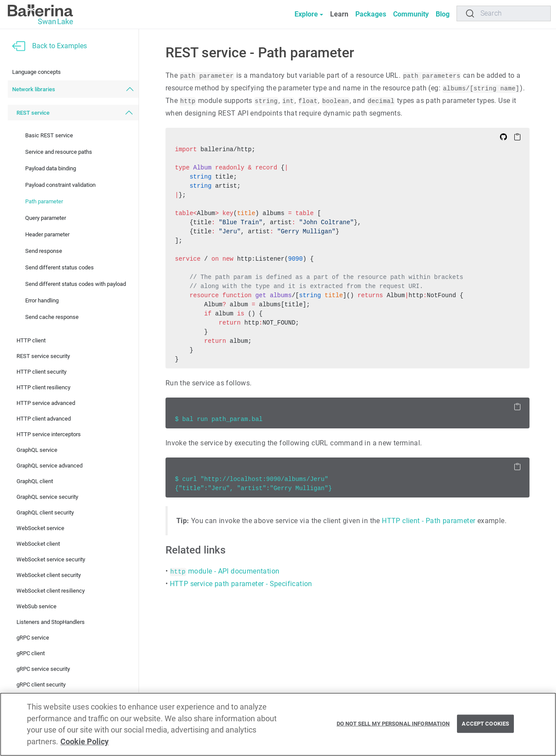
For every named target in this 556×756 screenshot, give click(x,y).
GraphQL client (35, 481)
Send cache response (52, 317)
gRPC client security (41, 685)
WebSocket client (38, 544)
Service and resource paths (59, 152)
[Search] (504, 13)
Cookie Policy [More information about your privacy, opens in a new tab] (84, 742)
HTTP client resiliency (43, 387)
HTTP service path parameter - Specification (241, 584)
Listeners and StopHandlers (51, 622)
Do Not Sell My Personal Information (393, 724)
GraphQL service (37, 450)
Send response (44, 251)
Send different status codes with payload (76, 284)
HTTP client (31, 340)
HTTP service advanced (46, 403)
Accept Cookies (485, 724)
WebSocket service (40, 528)
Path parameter (44, 201)
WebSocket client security (49, 575)
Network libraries (34, 89)
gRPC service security (43, 669)
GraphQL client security (45, 512)
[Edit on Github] (503, 136)
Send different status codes (60, 267)
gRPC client (31, 653)
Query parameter (46, 218)
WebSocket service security (51, 559)
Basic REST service (49, 135)
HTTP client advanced (44, 419)
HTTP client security (41, 372)
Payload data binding (51, 168)
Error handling (42, 300)
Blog (443, 14)
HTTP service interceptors (49, 434)
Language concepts (36, 72)
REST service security (43, 356)
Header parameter (47, 234)
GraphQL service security (47, 497)
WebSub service (36, 606)
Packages (371, 14)
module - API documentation (225, 571)
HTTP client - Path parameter (429, 521)
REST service (33, 113)
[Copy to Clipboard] (517, 136)
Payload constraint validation (60, 185)
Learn (339, 14)
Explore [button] (306, 14)
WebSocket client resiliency (51, 591)
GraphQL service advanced (50, 466)
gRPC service (33, 638)
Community (411, 14)
